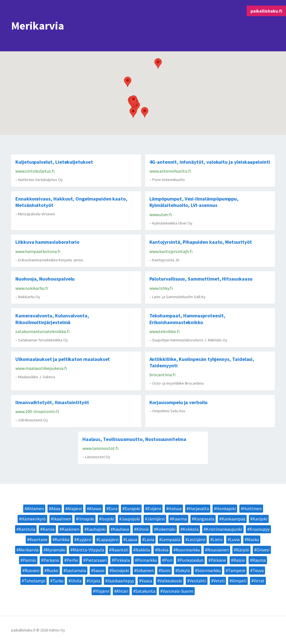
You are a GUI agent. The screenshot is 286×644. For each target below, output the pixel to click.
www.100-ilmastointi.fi (37, 411)
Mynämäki (56, 550)
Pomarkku (147, 560)
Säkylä (184, 570)
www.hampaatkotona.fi (38, 251)
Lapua (131, 539)
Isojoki (108, 519)
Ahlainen (35, 508)
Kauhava (121, 529)
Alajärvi (75, 508)
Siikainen (145, 570)
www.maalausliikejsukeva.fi (41, 368)
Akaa (56, 508)
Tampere (237, 570)
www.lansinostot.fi (100, 448)
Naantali (120, 550)
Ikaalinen (62, 519)
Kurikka (62, 539)
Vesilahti (198, 581)
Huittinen (252, 508)
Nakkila (143, 550)
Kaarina (179, 519)
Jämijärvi (156, 519)
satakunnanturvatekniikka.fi (42, 331)
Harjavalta (199, 508)
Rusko (53, 570)
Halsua (175, 508)
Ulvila (76, 581)
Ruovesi (32, 570)
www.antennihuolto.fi (170, 171)
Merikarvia (29, 550)
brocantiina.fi (162, 375)
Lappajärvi (109, 539)
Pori (168, 560)
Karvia (48, 529)
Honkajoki (226, 508)
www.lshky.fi (161, 288)
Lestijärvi (196, 539)
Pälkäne (218, 560)
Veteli (219, 581)
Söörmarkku (209, 570)
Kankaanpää (233, 519)
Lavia (149, 539)
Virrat (259, 581)
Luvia (235, 539)
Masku (253, 539)
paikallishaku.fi (266, 11)
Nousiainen (218, 550)
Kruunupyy (259, 529)
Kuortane (38, 539)
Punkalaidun (191, 560)
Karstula (27, 529)
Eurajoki (132, 508)
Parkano (51, 560)
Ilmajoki (86, 519)
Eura (113, 508)
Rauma (259, 560)
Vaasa (147, 581)
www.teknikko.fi (165, 331)
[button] (145, 112)
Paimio (29, 560)
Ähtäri (122, 591)
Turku (58, 581)
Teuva (258, 570)
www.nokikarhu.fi (32, 288)
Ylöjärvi (102, 591)
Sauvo (99, 570)
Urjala (95, 581)
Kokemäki (166, 529)
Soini (166, 570)
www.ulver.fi (161, 214)
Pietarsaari (96, 560)
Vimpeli (239, 581)
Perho (72, 560)
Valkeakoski (171, 581)
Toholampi (35, 581)
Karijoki (260, 519)
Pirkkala (122, 560)
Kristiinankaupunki (224, 529)
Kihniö (143, 529)
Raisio (239, 560)
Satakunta (145, 591)
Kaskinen (71, 529)
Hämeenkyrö (34, 519)
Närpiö (243, 550)
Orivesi (263, 550)
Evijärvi (154, 508)
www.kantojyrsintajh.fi (171, 251)
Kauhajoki (96, 529)
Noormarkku (188, 550)
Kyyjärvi (84, 539)
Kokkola (191, 529)
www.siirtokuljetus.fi (35, 171)
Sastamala (76, 570)
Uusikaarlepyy (121, 581)
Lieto (218, 539)
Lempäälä (171, 539)
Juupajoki (131, 519)
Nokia (163, 550)
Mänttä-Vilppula (88, 550)
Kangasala (204, 519)
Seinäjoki (120, 570)
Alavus (95, 508)
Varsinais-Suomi (178, 591)
